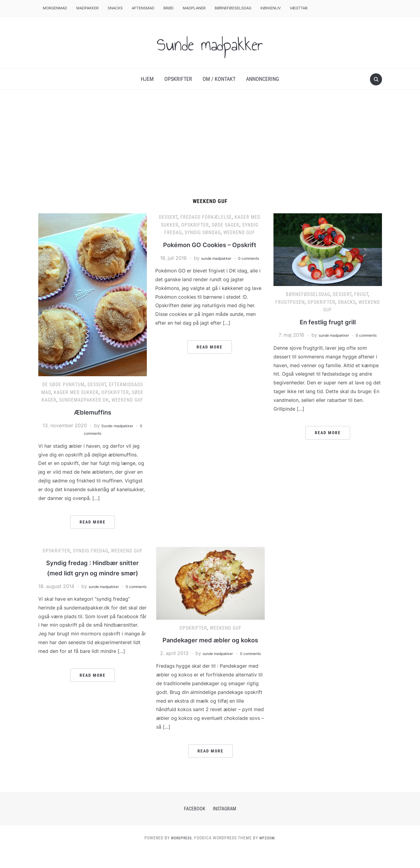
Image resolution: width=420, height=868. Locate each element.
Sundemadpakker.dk (84, 400)
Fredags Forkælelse (206, 217)
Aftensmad (143, 8)
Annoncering (263, 79)
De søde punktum (63, 385)
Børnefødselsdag (233, 8)
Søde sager (226, 225)
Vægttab (299, 8)
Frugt (361, 294)
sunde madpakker (225, 268)
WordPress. (181, 856)
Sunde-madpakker (119, 425)
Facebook (195, 827)
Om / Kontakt (219, 79)
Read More (93, 522)
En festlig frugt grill (328, 322)
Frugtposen (290, 302)
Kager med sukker (76, 392)
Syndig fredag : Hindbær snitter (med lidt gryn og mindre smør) (92, 573)
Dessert (97, 385)
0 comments (93, 433)
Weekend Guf (127, 400)
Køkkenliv (271, 8)
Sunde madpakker (210, 43)
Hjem (147, 79)
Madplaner (194, 8)
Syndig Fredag (91, 551)
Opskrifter (178, 79)
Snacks (115, 8)
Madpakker (87, 8)
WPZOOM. (269, 856)
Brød (169, 8)
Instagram (224, 827)
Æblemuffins (93, 412)
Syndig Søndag (203, 232)
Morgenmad (55, 8)
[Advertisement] (210, 144)
